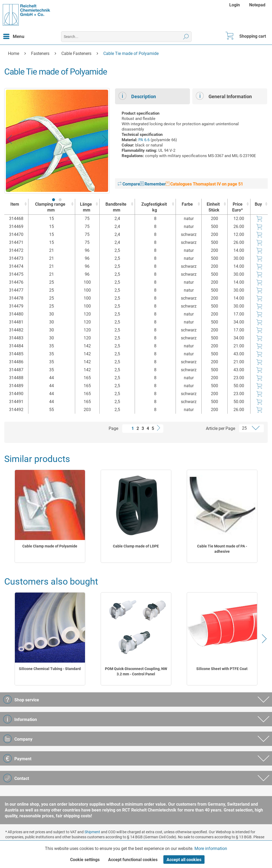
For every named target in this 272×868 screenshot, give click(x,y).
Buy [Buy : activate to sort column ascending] (258, 204)
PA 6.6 (144, 140)
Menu (14, 36)
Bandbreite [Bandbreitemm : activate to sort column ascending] (116, 207)
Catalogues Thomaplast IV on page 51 (204, 184)
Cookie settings (85, 860)
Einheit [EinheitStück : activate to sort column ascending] (213, 207)
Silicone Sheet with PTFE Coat (222, 669)
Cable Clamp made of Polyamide (50, 546)
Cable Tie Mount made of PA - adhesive (222, 549)
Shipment (92, 832)
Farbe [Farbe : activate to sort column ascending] (187, 204)
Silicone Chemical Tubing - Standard (50, 669)
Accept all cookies (184, 860)
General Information (224, 96)
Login (235, 5)
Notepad (257, 5)
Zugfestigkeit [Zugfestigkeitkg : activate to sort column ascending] (154, 207)
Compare (129, 184)
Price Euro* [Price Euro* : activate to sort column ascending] (237, 207)
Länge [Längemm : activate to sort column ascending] (86, 207)
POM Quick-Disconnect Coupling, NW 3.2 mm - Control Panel (136, 671)
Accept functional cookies (133, 860)
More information (211, 848)
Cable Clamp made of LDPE (136, 546)
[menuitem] (235, 5)
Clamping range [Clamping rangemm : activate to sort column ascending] (50, 207)
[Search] (186, 37)
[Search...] (126, 37)
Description (137, 96)
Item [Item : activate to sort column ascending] (15, 204)
